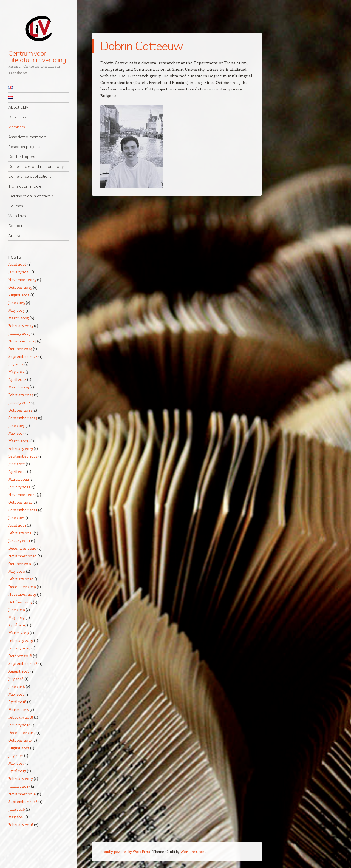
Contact (15, 226)
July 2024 (16, 364)
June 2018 (17, 686)
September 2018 (23, 663)
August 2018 (19, 671)
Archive (15, 236)
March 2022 (19, 479)
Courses (16, 206)
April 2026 (17, 264)
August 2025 (19, 295)
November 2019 (22, 594)
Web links (17, 216)
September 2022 (23, 456)
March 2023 (18, 441)
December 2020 (22, 548)
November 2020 (22, 556)
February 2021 (21, 533)
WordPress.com (193, 851)
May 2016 (16, 817)
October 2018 (20, 656)
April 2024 (17, 379)
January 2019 (19, 648)
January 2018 (19, 725)
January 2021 (19, 541)
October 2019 (20, 602)
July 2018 (16, 679)
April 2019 (17, 625)
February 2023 (21, 448)
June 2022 (17, 464)
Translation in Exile (25, 186)
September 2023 (23, 418)
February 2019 (21, 640)
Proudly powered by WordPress (125, 851)
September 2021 (23, 510)
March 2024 (19, 387)
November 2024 (22, 341)
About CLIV (18, 107)
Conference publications (30, 176)
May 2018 (16, 694)
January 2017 (19, 786)
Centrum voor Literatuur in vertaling (37, 56)
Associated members (27, 137)
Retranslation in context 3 (31, 196)
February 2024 (21, 395)
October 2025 (20, 287)
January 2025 (19, 333)
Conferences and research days (37, 166)
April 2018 (17, 702)
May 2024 (16, 372)
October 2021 (20, 502)
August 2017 (19, 748)
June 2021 (16, 517)
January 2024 (19, 402)
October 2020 (20, 564)
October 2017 (20, 740)
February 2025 (21, 326)
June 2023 (16, 425)
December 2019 (22, 587)
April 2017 (17, 771)
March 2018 (19, 709)
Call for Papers (22, 157)
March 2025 (19, 318)
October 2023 (20, 410)
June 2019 (17, 610)
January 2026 (19, 272)
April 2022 (17, 471)
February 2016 (21, 825)
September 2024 (23, 356)
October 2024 (20, 349)
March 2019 (19, 633)
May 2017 (16, 763)
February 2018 (21, 717)
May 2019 (16, 617)
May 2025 (16, 310)
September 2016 (23, 802)
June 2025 (17, 303)
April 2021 (17, 525)
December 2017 (22, 732)
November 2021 (22, 494)
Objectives (17, 117)
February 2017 (21, 778)
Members (17, 127)
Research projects (24, 147)
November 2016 (22, 794)
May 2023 (16, 433)
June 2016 (17, 809)
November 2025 (22, 280)
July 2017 (16, 755)
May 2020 (17, 571)
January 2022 (19, 487)
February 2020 (21, 579)
